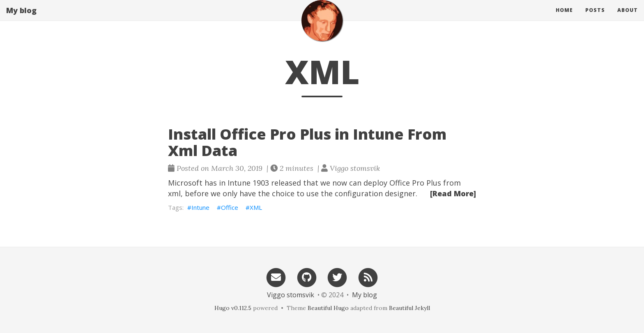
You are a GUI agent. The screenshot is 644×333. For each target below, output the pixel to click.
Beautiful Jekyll (409, 308)
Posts (595, 18)
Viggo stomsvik (291, 295)
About (628, 18)
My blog (21, 18)
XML (256, 207)
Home (564, 18)
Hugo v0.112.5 (233, 308)
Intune (200, 207)
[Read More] (453, 193)
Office (230, 207)
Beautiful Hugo (328, 308)
